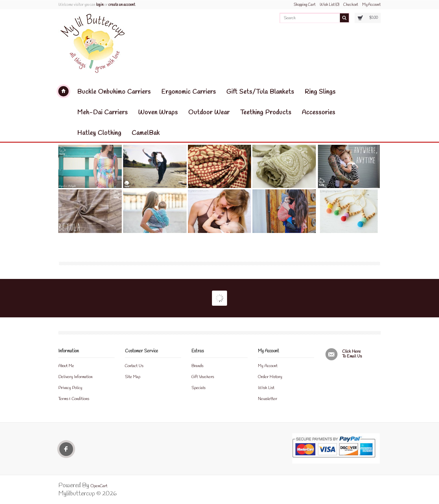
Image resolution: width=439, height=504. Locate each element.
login (100, 5)
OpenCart (99, 486)
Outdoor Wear (209, 113)
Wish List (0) (329, 5)
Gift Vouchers (203, 377)
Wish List (266, 388)
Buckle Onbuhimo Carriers (114, 92)
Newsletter (268, 399)
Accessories (319, 113)
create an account (122, 5)
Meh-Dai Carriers (103, 113)
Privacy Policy (70, 388)
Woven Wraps (158, 113)
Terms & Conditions (74, 399)
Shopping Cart (305, 5)
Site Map (133, 377)
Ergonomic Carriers (189, 92)
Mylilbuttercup (63, 91)
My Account (371, 5)
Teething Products (266, 113)
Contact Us (134, 366)
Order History (270, 377)
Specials (198, 388)
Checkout (351, 5)
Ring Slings (320, 92)
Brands (197, 366)
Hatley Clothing (99, 133)
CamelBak (146, 133)
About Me (66, 366)
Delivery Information (75, 377)
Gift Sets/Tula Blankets (260, 92)
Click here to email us (352, 354)
